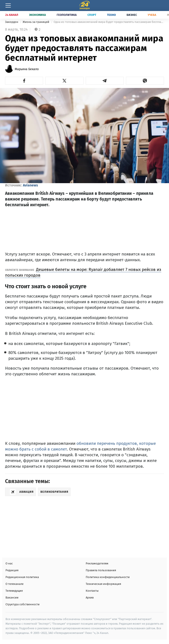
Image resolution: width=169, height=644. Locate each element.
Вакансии (12, 597)
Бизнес (132, 15)
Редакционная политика (22, 577)
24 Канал (12, 15)
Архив (90, 597)
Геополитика (67, 15)
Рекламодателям (97, 563)
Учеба (152, 15)
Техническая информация (103, 584)
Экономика (37, 15)
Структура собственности (23, 604)
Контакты (92, 591)
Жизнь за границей (36, 22)
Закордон (12, 22)
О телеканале (15, 584)
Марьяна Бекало (27, 69)
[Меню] (8, 5)
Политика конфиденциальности (108, 577)
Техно (111, 15)
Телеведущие (14, 591)
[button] (24, 81)
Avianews (30, 185)
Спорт (92, 15)
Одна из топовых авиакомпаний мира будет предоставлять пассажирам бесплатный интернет (109, 22)
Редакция (12, 570)
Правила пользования (101, 570)
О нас (9, 563)
